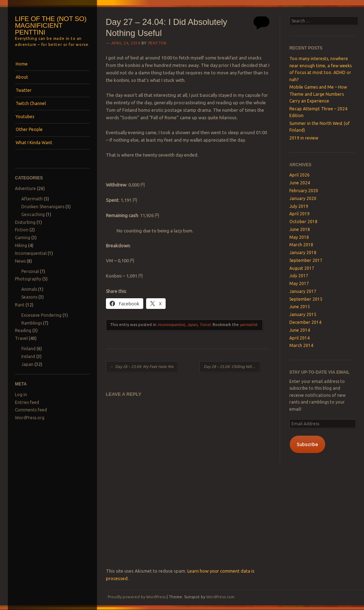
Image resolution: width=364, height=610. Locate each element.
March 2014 (301, 345)
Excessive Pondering (41, 315)
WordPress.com (220, 597)
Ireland (28, 356)
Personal (30, 271)
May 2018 (299, 237)
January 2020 (303, 198)
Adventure (25, 188)
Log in (21, 395)
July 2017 (299, 276)
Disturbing (25, 222)
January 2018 (303, 253)
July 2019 (299, 206)
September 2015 (306, 299)
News (20, 261)
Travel (21, 338)
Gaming (23, 238)
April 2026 (299, 175)
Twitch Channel (31, 103)
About (22, 77)
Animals (29, 289)
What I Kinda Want (34, 143)
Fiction (22, 230)
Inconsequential (31, 253)
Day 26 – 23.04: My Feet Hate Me (142, 367)
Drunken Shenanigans (43, 207)
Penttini (157, 43)
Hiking (21, 245)
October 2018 (303, 222)
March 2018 (301, 245)
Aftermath (32, 199)
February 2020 (304, 191)
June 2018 (300, 229)
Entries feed (27, 402)
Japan (27, 364)
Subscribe (307, 444)
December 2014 (305, 322)
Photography (28, 279)
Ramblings (32, 323)
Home (22, 64)
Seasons (29, 297)
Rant (20, 305)
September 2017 (306, 260)
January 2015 (303, 314)
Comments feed (31, 410)
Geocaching (33, 214)
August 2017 (302, 268)
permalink (249, 325)
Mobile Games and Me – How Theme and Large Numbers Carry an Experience (318, 94)
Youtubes (25, 117)
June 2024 (300, 183)
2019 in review (304, 138)
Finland (28, 349)
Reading (23, 330)
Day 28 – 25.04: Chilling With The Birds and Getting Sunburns (232, 367)
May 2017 (299, 283)
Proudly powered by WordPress (137, 597)
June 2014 (300, 330)
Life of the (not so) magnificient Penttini (51, 25)
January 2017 (303, 291)
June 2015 (300, 307)
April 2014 (299, 338)
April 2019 (299, 214)
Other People (29, 129)
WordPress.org (30, 418)
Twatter (24, 90)
